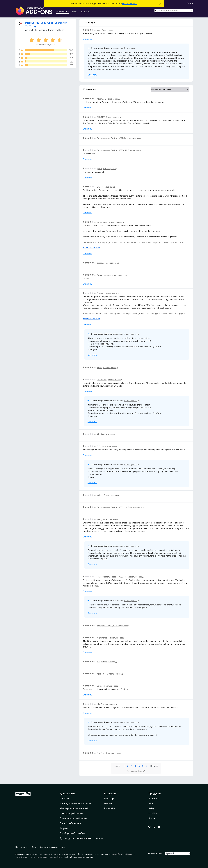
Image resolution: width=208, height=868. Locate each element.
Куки (34, 847)
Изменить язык (155, 853)
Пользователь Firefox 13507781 (112, 577)
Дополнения (67, 793)
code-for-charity (38, 30)
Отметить (87, 39)
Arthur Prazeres (104, 275)
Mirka (99, 368)
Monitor (153, 813)
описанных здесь (48, 854)
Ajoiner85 (101, 674)
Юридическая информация (52, 847)
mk (98, 662)
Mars (99, 519)
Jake (99, 686)
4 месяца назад (108, 187)
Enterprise (110, 808)
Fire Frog (101, 753)
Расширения (62, 12)
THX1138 (101, 117)
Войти (190, 3)
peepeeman (103, 222)
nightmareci (102, 638)
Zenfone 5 (102, 380)
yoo (99, 30)
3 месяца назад (112, 99)
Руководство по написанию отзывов (81, 838)
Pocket (152, 818)
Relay (151, 808)
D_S (99, 446)
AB (98, 434)
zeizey (100, 263)
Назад (117, 766)
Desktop (109, 798)
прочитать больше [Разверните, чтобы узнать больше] (91, 247)
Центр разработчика (72, 813)
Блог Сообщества (70, 823)
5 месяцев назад (109, 446)
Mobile (108, 803)
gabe (99, 169)
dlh (98, 704)
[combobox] (174, 11)
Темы (75, 12)
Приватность (22, 847)
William (100, 495)
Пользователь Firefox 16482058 (112, 150)
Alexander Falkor (105, 626)
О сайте (64, 798)
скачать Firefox (129, 4)
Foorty (100, 293)
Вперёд (154, 766)
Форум (64, 828)
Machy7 (101, 99)
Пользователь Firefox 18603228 (112, 507)
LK (98, 187)
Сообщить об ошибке (72, 833)
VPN (151, 803)
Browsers (154, 798)
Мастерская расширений (74, 808)
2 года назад (108, 30)
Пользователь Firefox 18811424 (112, 138)
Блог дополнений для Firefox (77, 803)
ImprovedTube (56, 30)
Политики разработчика (74, 818)
